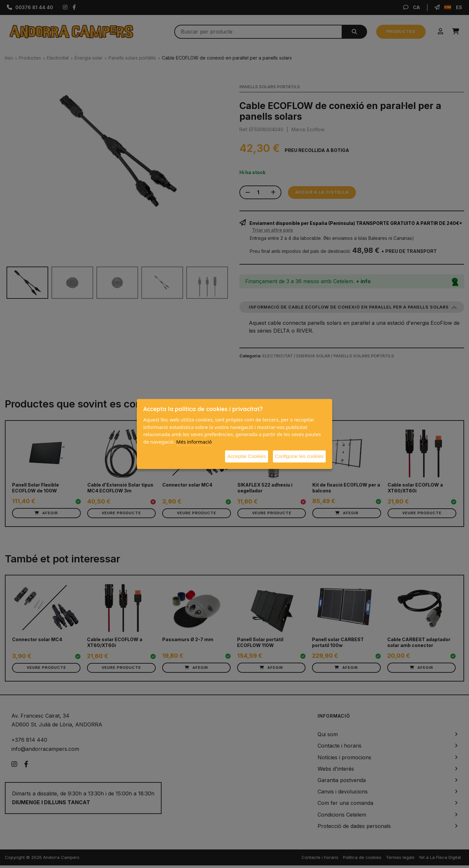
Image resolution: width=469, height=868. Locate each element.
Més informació (194, 442)
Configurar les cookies (299, 456)
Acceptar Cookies (247, 456)
